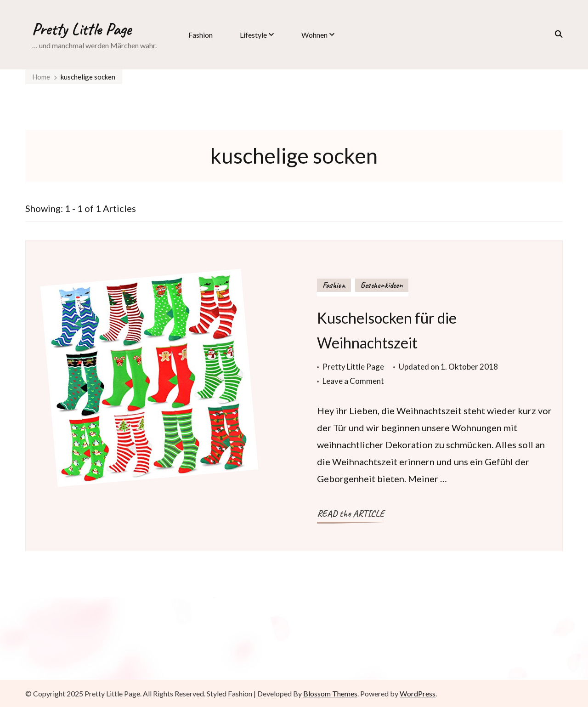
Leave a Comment (353, 381)
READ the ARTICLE (351, 514)
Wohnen (314, 35)
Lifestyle (253, 35)
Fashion (201, 35)
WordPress (418, 693)
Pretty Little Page (82, 29)
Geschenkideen (382, 285)
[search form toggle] (556, 34)
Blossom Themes (330, 693)
